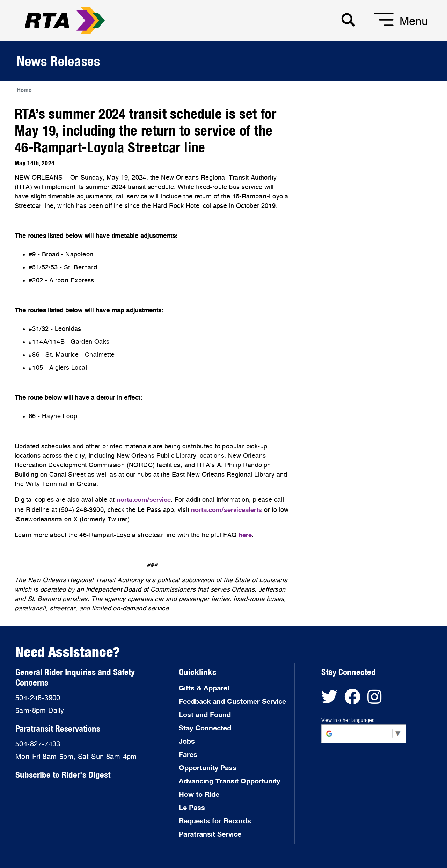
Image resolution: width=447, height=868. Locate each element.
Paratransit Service (210, 834)
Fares (188, 754)
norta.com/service (144, 499)
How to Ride (199, 794)
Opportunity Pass (208, 767)
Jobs (187, 741)
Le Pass (192, 807)
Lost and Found (205, 714)
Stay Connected (205, 728)
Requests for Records (215, 820)
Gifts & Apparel (204, 688)
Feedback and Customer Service (232, 701)
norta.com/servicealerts (226, 509)
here (245, 535)
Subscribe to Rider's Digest (63, 775)
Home (24, 90)
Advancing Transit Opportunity (229, 781)
